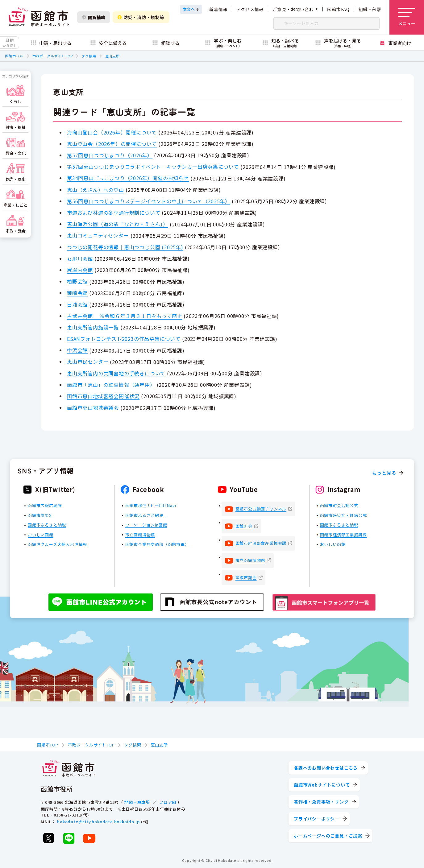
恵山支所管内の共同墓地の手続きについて (116, 373)
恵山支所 (112, 56)
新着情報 (218, 9)
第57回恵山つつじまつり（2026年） (110, 155)
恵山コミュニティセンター (98, 235)
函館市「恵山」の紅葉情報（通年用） (111, 385)
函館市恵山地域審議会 (93, 407)
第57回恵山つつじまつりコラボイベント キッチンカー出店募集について (153, 167)
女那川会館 (80, 258)
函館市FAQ (338, 9)
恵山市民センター (88, 362)
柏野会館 (77, 281)
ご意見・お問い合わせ (295, 9)
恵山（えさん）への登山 (96, 190)
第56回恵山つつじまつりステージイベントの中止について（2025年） (149, 201)
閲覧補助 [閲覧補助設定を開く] (94, 17)
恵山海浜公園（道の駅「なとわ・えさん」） (118, 224)
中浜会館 (77, 350)
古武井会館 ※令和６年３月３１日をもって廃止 (125, 316)
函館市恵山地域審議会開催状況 (103, 396)
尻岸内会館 (80, 270)
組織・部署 (370, 9)
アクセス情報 (250, 9)
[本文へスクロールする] (191, 9)
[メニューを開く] (407, 17)
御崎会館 (77, 293)
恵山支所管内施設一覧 (93, 327)
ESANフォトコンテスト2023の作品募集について (124, 339)
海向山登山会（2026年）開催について (112, 132)
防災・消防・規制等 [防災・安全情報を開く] (141, 17)
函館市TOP (14, 56)
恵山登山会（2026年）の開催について (112, 144)
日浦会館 (77, 304)
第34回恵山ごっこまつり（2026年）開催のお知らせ (128, 178)
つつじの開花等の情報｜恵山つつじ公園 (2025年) (125, 247)
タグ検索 (89, 56)
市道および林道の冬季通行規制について (114, 213)
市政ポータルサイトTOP (53, 56)
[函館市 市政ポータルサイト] (39, 17)
